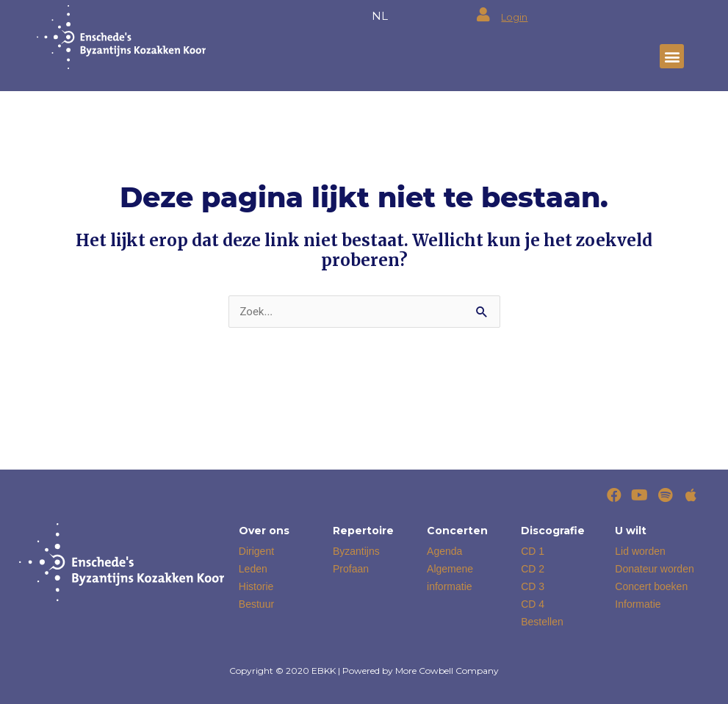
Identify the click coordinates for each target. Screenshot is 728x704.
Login (514, 17)
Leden (253, 569)
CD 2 (533, 569)
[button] (672, 56)
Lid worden (640, 551)
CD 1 (533, 551)
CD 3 (533, 586)
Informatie (638, 604)
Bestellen (542, 622)
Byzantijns (356, 551)
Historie (256, 586)
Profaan (351, 569)
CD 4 (533, 604)
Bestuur (256, 604)
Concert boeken (651, 586)
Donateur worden (654, 569)
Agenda (444, 551)
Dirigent (256, 551)
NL (380, 16)
